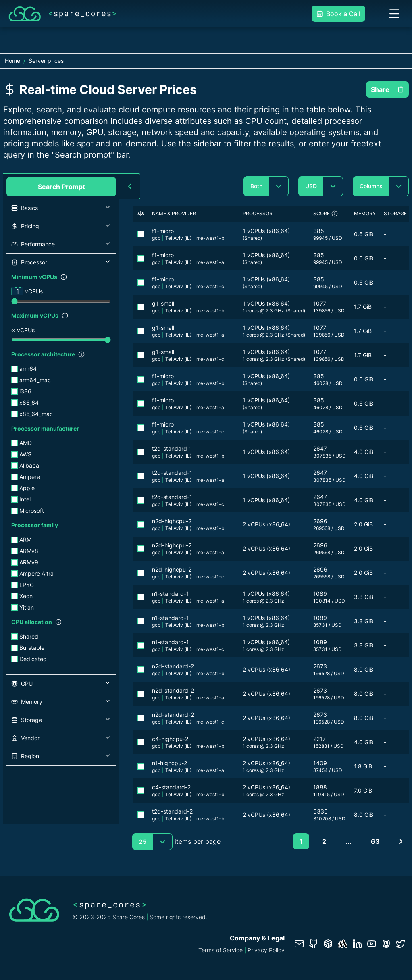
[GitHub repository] (314, 944)
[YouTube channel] (372, 944)
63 (375, 841)
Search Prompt (61, 187)
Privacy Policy (266, 950)
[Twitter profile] (401, 944)
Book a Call (338, 14)
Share (387, 89)
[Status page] (343, 944)
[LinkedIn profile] (357, 944)
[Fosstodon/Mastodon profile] (386, 944)
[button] (61, 208)
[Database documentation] (328, 944)
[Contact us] (299, 944)
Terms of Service (221, 950)
